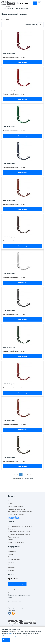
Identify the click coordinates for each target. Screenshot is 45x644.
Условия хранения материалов (19, 534)
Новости (11, 562)
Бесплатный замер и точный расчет (21, 526)
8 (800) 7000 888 (23, 3)
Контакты (11, 565)
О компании (12, 557)
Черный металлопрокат (17, 509)
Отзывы (11, 570)
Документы (12, 568)
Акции (10, 554)
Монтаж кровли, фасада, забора (19, 532)
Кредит (11, 540)
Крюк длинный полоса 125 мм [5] (15, 425)
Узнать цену (22, 62)
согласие (9, 634)
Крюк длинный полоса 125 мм (14, 57)
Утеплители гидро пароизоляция (20, 512)
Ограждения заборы (15, 506)
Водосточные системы (16, 514)
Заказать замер (35, 3)
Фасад (10, 504)
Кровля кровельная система (18, 501)
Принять (6, 640)
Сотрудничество (14, 559)
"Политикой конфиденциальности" (14, 636)
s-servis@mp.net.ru (15, 589)
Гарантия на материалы (16, 542)
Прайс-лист (12, 551)
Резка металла (13, 537)
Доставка (11, 529)
